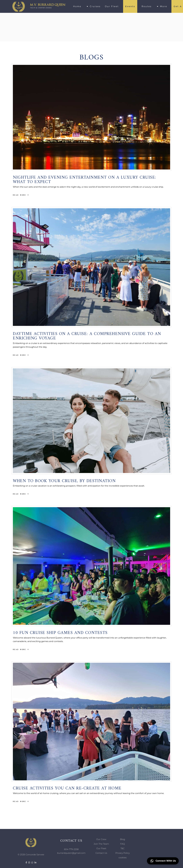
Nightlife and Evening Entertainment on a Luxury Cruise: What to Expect (85, 178)
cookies (123, 858)
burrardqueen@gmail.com (71, 853)
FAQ (123, 844)
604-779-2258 (71, 849)
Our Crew (101, 839)
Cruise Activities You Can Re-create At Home (67, 787)
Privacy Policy (123, 853)
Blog (123, 839)
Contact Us (101, 853)
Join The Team (101, 844)
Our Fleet (101, 848)
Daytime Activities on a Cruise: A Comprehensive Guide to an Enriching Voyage (87, 335)
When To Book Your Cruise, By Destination (64, 480)
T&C (123, 848)
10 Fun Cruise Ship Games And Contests (60, 631)
